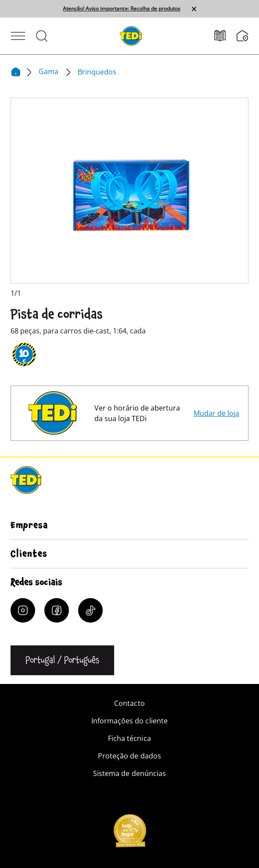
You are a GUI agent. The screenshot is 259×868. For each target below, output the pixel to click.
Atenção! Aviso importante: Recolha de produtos (121, 9)
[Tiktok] (90, 610)
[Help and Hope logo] (129, 833)
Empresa (29, 525)
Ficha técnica (129, 738)
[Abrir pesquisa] (42, 36)
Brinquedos (97, 72)
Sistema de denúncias (129, 773)
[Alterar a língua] (62, 660)
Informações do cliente (129, 721)
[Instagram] (23, 610)
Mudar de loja (216, 413)
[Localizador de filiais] (243, 36)
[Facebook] (57, 610)
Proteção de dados (129, 756)
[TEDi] (131, 35)
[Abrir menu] (18, 36)
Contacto (129, 703)
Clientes (29, 554)
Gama (49, 71)
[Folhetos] (225, 36)
